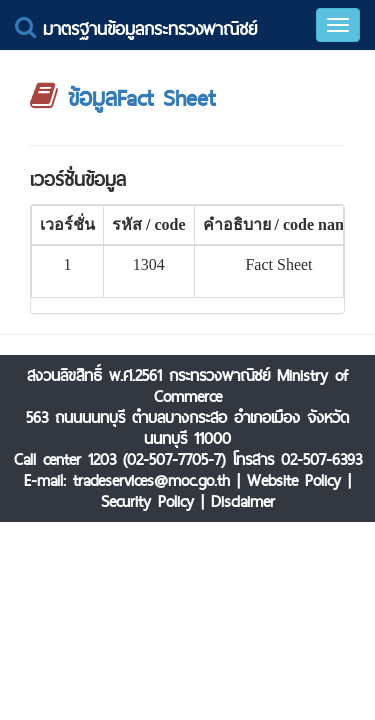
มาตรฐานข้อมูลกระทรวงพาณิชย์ (136, 28)
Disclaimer (243, 501)
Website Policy (294, 480)
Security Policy (147, 501)
